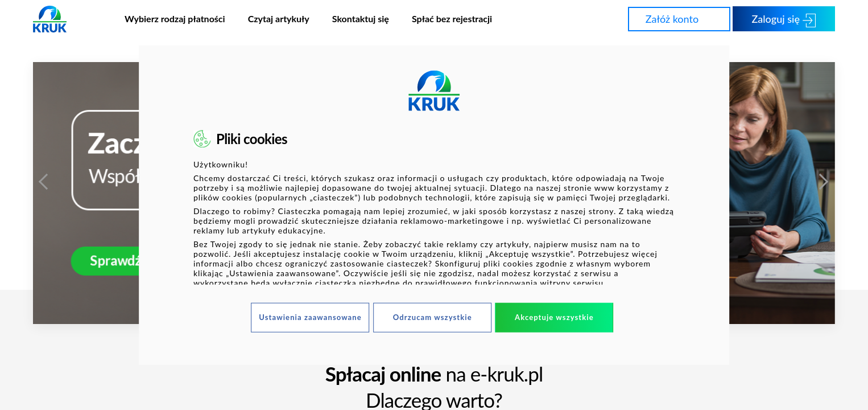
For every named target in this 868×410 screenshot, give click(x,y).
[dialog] (434, 205)
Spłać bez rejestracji (452, 19)
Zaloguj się (784, 20)
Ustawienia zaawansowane (310, 317)
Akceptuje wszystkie (554, 317)
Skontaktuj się (361, 19)
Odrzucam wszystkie (433, 317)
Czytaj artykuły (279, 19)
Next (824, 178)
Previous (44, 178)
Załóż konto (682, 18)
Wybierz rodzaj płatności (175, 19)
